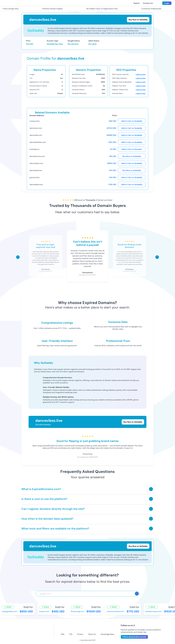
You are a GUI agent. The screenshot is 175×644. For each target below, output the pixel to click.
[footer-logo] (29, 631)
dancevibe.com (36, 135)
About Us (92, 634)
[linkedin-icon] (106, 628)
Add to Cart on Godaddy (132, 121)
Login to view (141, 74)
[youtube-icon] (91, 628)
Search (137, 3)
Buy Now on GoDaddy (132, 156)
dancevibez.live (36, 170)
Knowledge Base (107, 634)
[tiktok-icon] (99, 628)
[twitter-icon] (84, 628)
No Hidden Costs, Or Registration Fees (101, 9)
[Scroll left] (18, 257)
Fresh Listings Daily (9, 9)
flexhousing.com (77, 611)
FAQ (62, 634)
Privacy (80, 634)
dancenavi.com (36, 128)
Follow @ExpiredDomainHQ (134, 637)
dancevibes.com (36, 163)
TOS (71, 634)
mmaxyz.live (35, 121)
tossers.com (44, 611)
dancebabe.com (36, 184)
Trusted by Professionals (150, 9)
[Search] (137, 594)
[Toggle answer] (151, 489)
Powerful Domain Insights (51, 9)
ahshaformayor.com (153, 611)
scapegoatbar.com (9, 611)
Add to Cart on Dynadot (132, 149)
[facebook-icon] (69, 628)
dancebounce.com (37, 156)
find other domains (43, 424)
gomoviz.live (34, 177)
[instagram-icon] (76, 628)
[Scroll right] (157, 257)
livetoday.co (34, 149)
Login (167, 3)
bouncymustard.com (116, 611)
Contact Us (148, 3)
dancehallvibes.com (38, 142)
